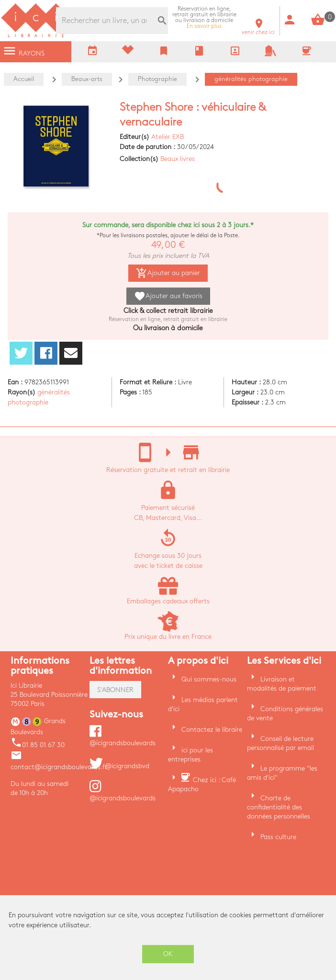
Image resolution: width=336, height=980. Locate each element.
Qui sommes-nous (209, 679)
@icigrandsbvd (119, 766)
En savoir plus (204, 17)
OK (168, 954)
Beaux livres (178, 159)
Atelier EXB (168, 137)
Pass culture (278, 837)
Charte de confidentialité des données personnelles (279, 807)
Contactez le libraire (212, 730)
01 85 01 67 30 (38, 745)
